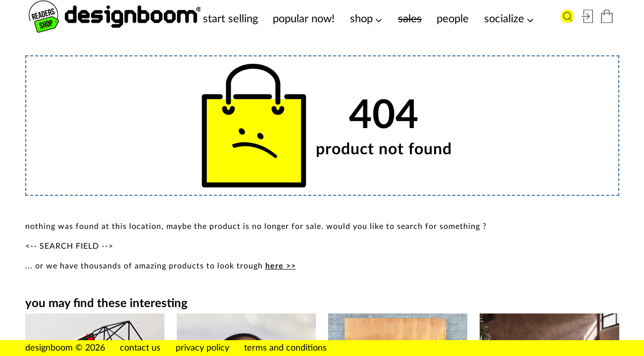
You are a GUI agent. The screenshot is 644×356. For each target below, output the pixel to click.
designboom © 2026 (65, 348)
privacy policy (202, 348)
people (453, 19)
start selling (230, 19)
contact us (140, 348)
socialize (504, 19)
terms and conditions (285, 348)
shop (361, 19)
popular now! (304, 19)
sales (410, 19)
